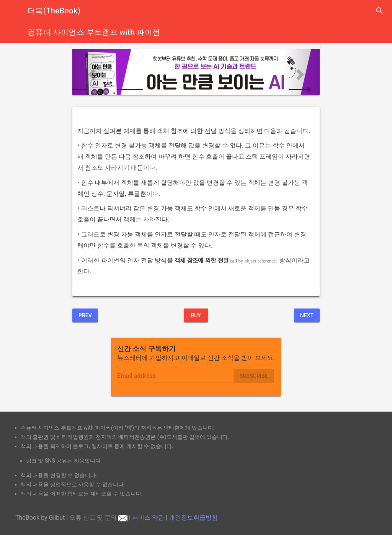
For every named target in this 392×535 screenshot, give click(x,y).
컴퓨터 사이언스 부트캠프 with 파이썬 (94, 32)
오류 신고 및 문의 (98, 518)
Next (307, 315)
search (380, 11)
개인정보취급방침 (193, 518)
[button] (91, 72)
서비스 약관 (148, 518)
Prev (85, 315)
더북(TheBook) (54, 11)
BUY (196, 315)
